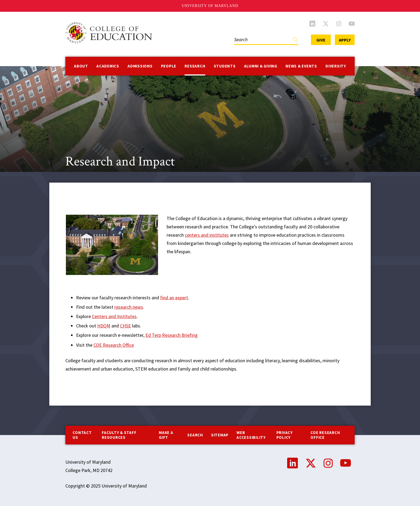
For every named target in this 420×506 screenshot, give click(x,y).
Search (195, 435)
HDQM (104, 326)
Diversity (336, 66)
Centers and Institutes (114, 316)
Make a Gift (166, 435)
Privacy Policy (285, 435)
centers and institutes (207, 235)
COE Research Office (114, 345)
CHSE (125, 326)
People (169, 66)
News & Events (301, 66)
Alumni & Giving (261, 66)
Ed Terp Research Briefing (172, 335)
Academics (108, 66)
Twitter (326, 24)
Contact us (82, 435)
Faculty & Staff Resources (119, 435)
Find (295, 41)
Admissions (140, 66)
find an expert (174, 298)
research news (129, 307)
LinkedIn (312, 24)
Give (321, 40)
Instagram (339, 24)
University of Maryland (210, 6)
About (81, 66)
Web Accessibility (251, 435)
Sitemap (220, 435)
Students (225, 66)
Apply (345, 40)
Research (195, 66)
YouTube (352, 24)
